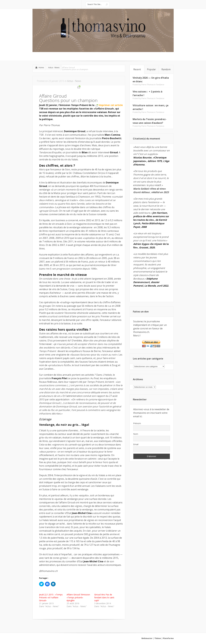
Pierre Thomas (148, 85)
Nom (136, 434)
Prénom (137, 423)
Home (41, 67)
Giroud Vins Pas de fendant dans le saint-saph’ (105, 597)
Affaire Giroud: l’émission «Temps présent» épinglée (78, 597)
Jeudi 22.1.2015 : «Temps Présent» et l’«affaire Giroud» (51, 597)
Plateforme (168, 638)
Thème (158, 638)
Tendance (160, 85)
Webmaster (147, 638)
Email (136, 444)
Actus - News (54, 67)
